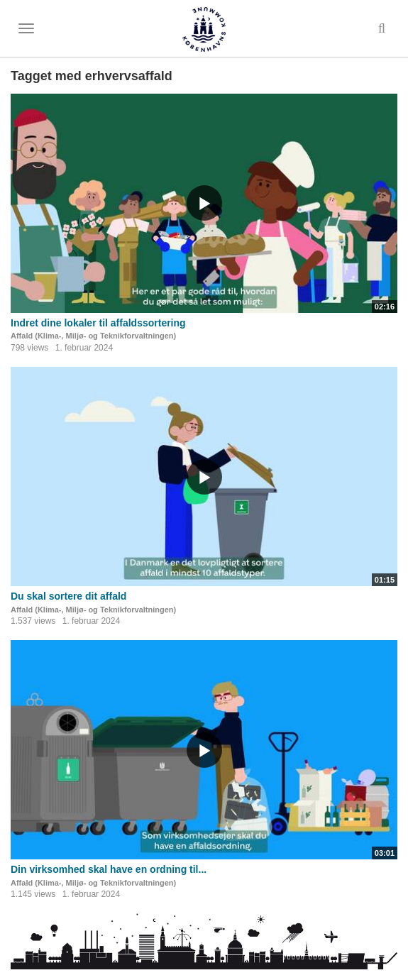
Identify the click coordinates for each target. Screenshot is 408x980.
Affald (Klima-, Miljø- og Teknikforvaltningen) (93, 336)
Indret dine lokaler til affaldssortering (98, 323)
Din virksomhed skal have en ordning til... (109, 869)
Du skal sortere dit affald (68, 596)
